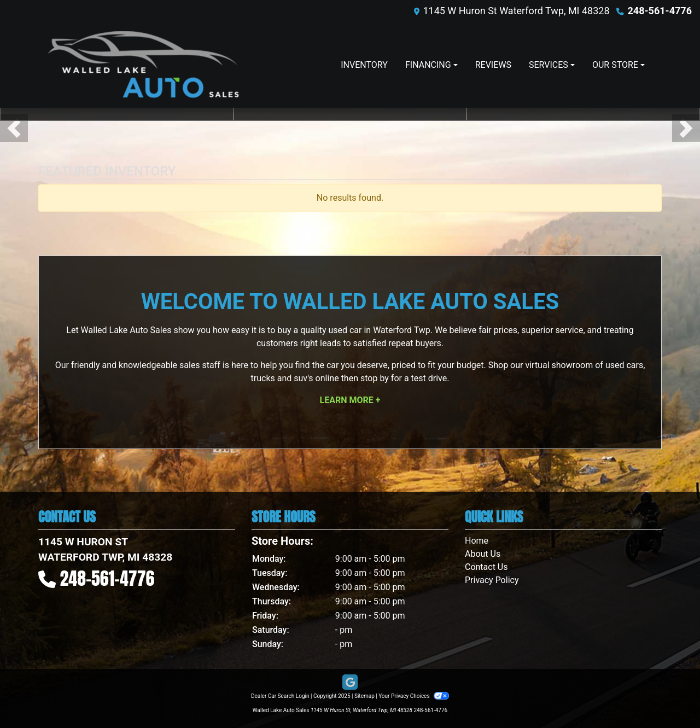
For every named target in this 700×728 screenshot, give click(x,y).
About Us (483, 554)
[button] (14, 128)
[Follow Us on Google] (350, 683)
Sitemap (364, 696)
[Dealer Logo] (144, 65)
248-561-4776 (660, 11)
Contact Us (486, 567)
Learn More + (350, 400)
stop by (375, 378)
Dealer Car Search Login (280, 696)
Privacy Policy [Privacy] (492, 580)
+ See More (642, 173)
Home (477, 541)
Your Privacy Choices (414, 696)
